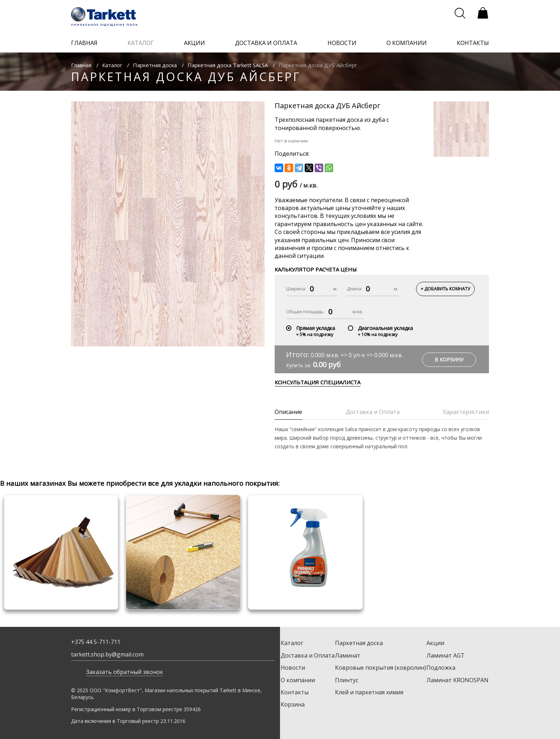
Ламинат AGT (446, 655)
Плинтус (347, 680)
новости (342, 43)
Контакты (295, 692)
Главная (81, 65)
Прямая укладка (316, 328)
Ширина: (296, 289)
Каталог (112, 65)
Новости (293, 668)
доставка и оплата (266, 43)
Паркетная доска (155, 65)
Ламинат (348, 655)
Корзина (293, 704)
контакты (473, 43)
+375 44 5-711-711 (96, 642)
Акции (435, 643)
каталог (141, 43)
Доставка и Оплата (308, 655)
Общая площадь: (305, 311)
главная (84, 43)
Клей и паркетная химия (369, 692)
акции (194, 43)
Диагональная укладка (385, 328)
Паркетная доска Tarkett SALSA (228, 65)
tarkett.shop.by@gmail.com (107, 654)
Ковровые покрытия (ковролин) (381, 668)
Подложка (441, 668)
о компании (407, 43)
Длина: (354, 289)
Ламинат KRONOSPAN (457, 680)
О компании (298, 680)
